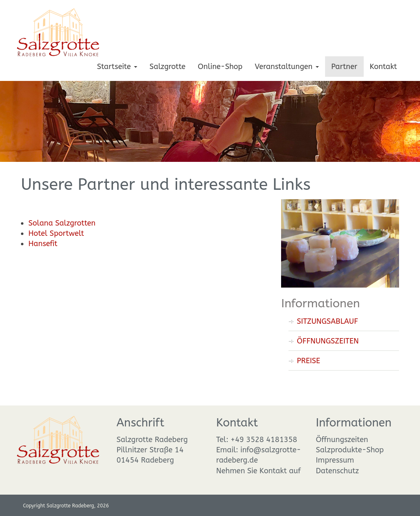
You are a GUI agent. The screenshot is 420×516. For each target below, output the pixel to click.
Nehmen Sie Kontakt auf (258, 471)
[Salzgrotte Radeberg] (58, 32)
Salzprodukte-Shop (350, 450)
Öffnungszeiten (342, 440)
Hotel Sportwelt (56, 233)
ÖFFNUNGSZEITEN (328, 341)
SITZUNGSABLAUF (327, 321)
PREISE (308, 361)
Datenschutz (338, 471)
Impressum (335, 460)
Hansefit (43, 244)
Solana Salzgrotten (62, 223)
